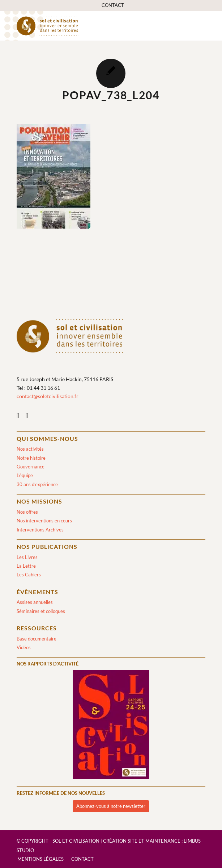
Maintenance (163, 841)
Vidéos (24, 647)
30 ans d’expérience (37, 484)
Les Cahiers (29, 575)
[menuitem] (113, 5)
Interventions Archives (40, 530)
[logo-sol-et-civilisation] (92, 26)
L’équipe (25, 475)
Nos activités (30, 449)
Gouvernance (31, 467)
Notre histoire (31, 458)
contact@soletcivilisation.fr (48, 396)
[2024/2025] (111, 726)
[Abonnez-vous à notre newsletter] (111, 806)
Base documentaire (37, 639)
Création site (120, 841)
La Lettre (26, 566)
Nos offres (27, 512)
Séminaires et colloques (41, 611)
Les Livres (27, 557)
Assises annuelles (35, 602)
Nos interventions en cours (44, 521)
